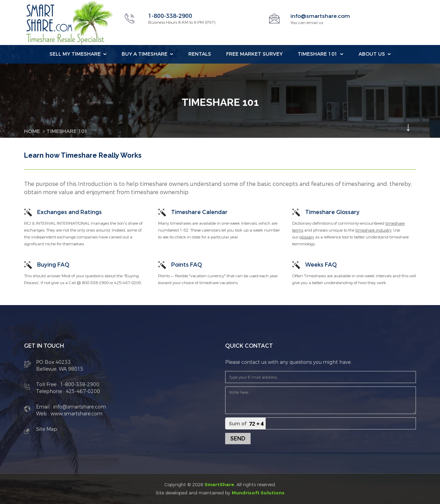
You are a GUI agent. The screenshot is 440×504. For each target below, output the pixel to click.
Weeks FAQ (321, 264)
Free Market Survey (254, 54)
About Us (372, 54)
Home (32, 131)
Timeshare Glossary (332, 212)
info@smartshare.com (321, 16)
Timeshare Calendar (199, 212)
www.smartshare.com (76, 414)
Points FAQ (187, 264)
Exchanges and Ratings (69, 212)
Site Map (47, 429)
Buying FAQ (53, 264)
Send (238, 439)
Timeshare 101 (318, 54)
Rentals (200, 54)
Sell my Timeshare (75, 54)
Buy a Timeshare (145, 54)
